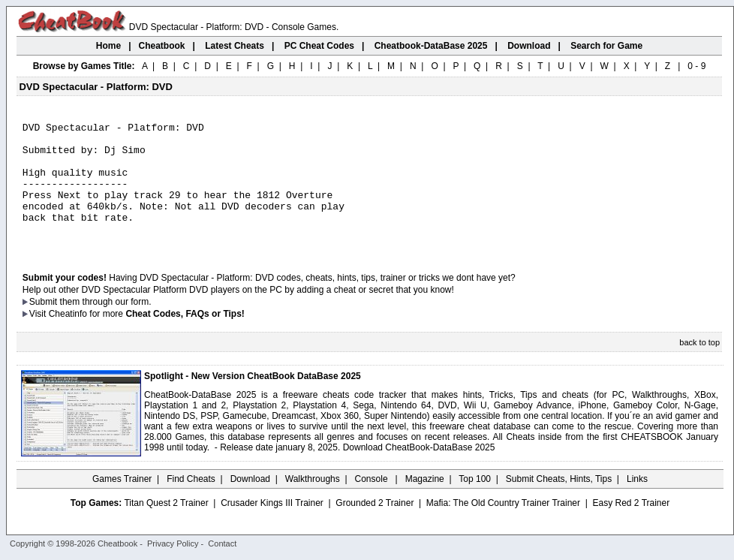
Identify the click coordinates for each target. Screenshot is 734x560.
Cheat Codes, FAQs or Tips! (185, 339)
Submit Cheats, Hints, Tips (559, 504)
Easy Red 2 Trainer (631, 528)
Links (637, 504)
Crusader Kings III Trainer (272, 528)
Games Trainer (122, 504)
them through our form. (106, 327)
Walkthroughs (313, 504)
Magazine (425, 504)
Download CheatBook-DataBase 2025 (419, 472)
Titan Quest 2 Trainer (166, 528)
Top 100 (475, 504)
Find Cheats (191, 504)
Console (373, 504)
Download (250, 504)
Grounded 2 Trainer (375, 528)
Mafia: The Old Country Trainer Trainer (503, 528)
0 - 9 (696, 66)
